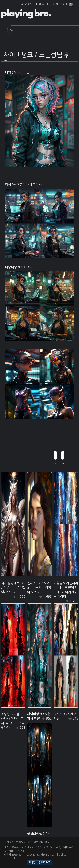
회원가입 (43, 4)
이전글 (55, 457)
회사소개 (9, 842)
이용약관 (21, 842)
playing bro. (26, 14)
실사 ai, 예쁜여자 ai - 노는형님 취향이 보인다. (39, 587)
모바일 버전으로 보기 (39, 863)
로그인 (28, 4)
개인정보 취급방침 (39, 842)
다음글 (63, 457)
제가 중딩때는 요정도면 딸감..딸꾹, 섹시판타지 (13, 587)
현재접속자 (61, 4)
